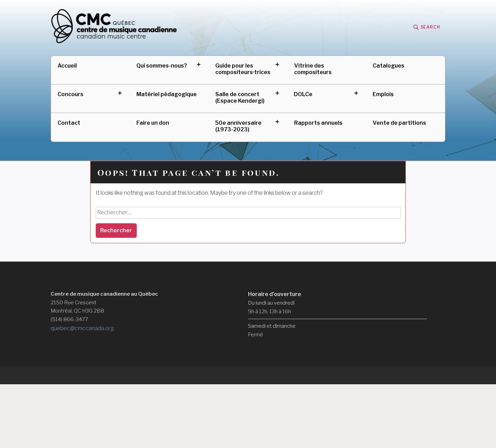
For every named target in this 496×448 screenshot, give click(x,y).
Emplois (383, 94)
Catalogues (389, 66)
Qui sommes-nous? (162, 66)
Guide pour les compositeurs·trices (243, 69)
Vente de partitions (399, 123)
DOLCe (303, 94)
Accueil (67, 66)
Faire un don (153, 123)
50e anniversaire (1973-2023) (238, 126)
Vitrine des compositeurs (313, 69)
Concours (70, 94)
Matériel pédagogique (167, 94)
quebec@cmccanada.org (82, 328)
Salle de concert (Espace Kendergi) (240, 98)
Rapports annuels (318, 123)
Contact (69, 123)
